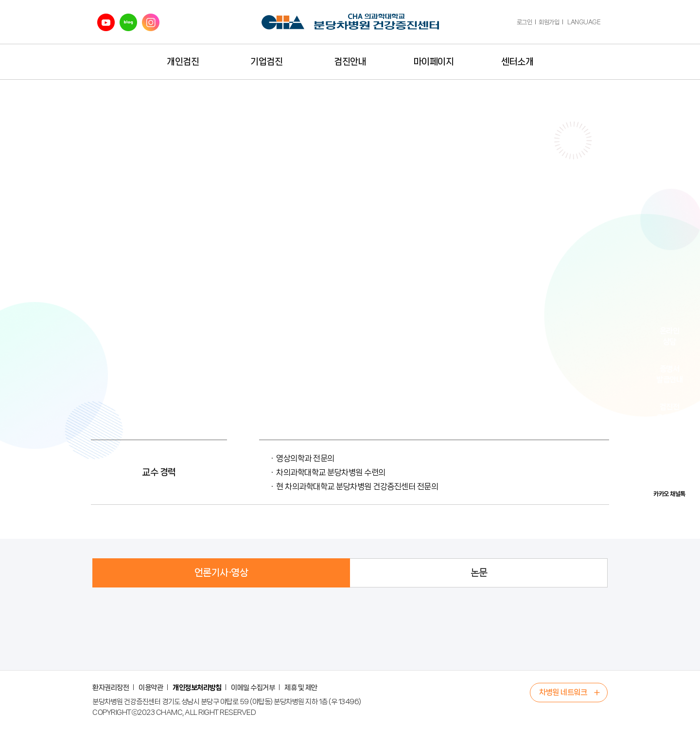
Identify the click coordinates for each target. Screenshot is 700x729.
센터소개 (517, 62)
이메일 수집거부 (253, 688)
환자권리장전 (111, 688)
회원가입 (549, 22)
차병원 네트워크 (563, 692)
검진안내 (350, 62)
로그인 (525, 22)
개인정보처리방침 (197, 688)
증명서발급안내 (669, 374)
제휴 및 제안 (301, 688)
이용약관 (151, 688)
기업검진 (266, 62)
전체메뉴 (599, 62)
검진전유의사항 (669, 412)
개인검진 (183, 62)
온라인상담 (670, 336)
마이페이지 (434, 62)
